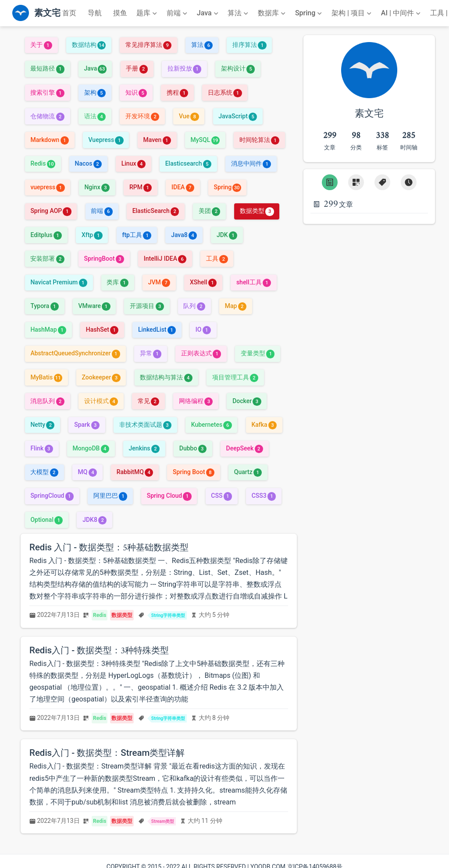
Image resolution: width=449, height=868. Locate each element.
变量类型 (258, 353)
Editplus (46, 235)
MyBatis (46, 377)
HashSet (102, 329)
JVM (159, 282)
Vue (189, 116)
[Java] (208, 13)
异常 (151, 353)
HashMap (48, 329)
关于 (41, 45)
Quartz (248, 472)
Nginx (97, 187)
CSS (221, 496)
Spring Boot (194, 472)
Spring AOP (51, 211)
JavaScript (238, 116)
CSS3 (264, 496)
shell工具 (254, 282)
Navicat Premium (59, 282)
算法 (202, 45)
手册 (137, 68)
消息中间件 (251, 163)
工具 (217, 259)
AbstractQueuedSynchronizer (75, 353)
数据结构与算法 (166, 377)
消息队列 (47, 401)
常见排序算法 (148, 45)
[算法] (239, 13)
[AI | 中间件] (402, 13)
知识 (136, 92)
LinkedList (157, 329)
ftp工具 (137, 235)
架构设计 (238, 68)
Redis (43, 163)
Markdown (49, 140)
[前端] (178, 13)
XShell (203, 282)
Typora (44, 306)
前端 (102, 211)
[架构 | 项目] (352, 13)
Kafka (264, 425)
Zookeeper (101, 377)
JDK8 (94, 520)
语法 (95, 116)
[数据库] (273, 13)
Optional (46, 520)
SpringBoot (104, 259)
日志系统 (225, 92)
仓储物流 (47, 116)
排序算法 (249, 45)
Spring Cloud (169, 496)
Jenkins (144, 448)
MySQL (205, 140)
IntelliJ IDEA (165, 259)
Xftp (92, 235)
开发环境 (142, 116)
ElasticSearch (156, 211)
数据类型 (257, 211)
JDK (227, 235)
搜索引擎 (47, 92)
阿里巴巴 (110, 496)
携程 (177, 92)
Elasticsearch (188, 163)
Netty (42, 425)
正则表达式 (201, 353)
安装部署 (47, 259)
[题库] (148, 13)
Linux (134, 163)
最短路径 (47, 68)
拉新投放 (184, 68)
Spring (228, 187)
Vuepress (106, 140)
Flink (41, 448)
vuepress (47, 187)
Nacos (88, 163)
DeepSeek (245, 448)
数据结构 (89, 45)
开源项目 (147, 306)
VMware (94, 306)
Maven (157, 140)
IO (203, 329)
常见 (148, 401)
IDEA (183, 187)
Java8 (184, 235)
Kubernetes (212, 425)
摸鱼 (120, 13)
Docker (247, 401)
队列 (194, 306)
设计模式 (101, 401)
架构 (95, 92)
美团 (209, 211)
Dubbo (193, 448)
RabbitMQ (135, 472)
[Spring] (310, 13)
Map (236, 306)
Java (95, 68)
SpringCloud (52, 496)
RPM (141, 187)
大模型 (44, 472)
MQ (87, 472)
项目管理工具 (235, 377)
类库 (117, 282)
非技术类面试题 (145, 425)
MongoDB (91, 448)
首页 (69, 13)
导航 (95, 13)
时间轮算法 (259, 140)
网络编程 (196, 401)
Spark (87, 425)
